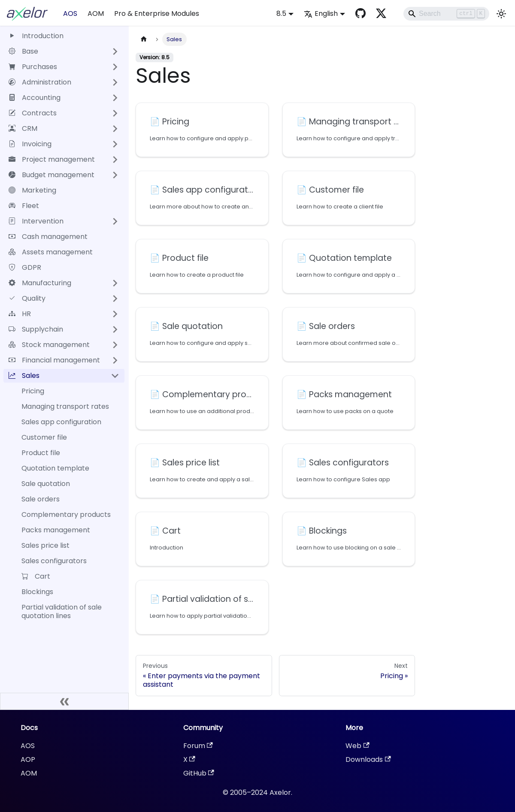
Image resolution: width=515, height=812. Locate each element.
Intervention (36, 221)
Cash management (48, 237)
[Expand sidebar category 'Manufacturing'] (115, 283)
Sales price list (45, 545)
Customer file (44, 437)
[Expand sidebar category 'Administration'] (115, 82)
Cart (36, 576)
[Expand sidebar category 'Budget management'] (115, 175)
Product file (41, 453)
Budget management (51, 175)
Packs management (56, 530)
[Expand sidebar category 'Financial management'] (115, 360)
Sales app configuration (61, 422)
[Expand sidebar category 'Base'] (115, 51)
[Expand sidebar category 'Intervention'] (115, 221)
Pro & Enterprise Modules (157, 14)
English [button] (321, 14)
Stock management (49, 345)
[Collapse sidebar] (64, 701)
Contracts (33, 113)
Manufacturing (40, 283)
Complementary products (66, 515)
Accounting (35, 98)
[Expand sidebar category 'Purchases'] (115, 67)
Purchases (33, 67)
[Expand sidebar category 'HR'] (115, 314)
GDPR (25, 267)
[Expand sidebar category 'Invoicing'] (115, 144)
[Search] (446, 14)
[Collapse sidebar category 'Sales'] (115, 376)
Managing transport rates (65, 406)
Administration (40, 82)
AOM (96, 14)
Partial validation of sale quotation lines (62, 611)
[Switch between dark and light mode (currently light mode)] (501, 14)
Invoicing (30, 144)
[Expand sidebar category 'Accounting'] (115, 98)
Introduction (36, 36)
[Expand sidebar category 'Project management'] (115, 160)
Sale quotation (46, 484)
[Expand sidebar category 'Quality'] (115, 299)
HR (20, 314)
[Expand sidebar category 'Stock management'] (115, 345)
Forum (198, 746)
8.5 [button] (281, 14)
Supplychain (36, 329)
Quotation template (55, 468)
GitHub (199, 773)
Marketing (32, 190)
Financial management (54, 360)
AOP (28, 759)
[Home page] (144, 39)
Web (357, 746)
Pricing (33, 391)
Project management (52, 159)
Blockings (37, 592)
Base (23, 51)
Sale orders (41, 499)
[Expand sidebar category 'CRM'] (115, 129)
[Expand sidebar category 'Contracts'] (115, 113)
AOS (70, 14)
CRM (23, 128)
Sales (24, 376)
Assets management (51, 252)
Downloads (368, 759)
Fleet (24, 206)
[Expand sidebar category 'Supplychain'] (115, 329)
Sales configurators (54, 561)
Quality (27, 298)
